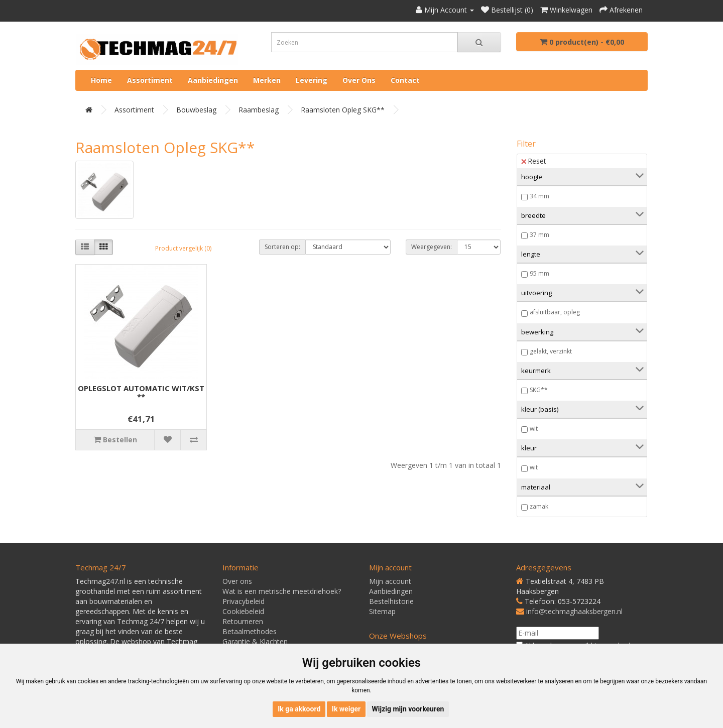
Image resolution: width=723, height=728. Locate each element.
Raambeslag (259, 110)
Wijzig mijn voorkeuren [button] (408, 709)
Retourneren (243, 621)
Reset (534, 161)
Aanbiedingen (213, 80)
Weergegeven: (432, 247)
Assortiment (150, 80)
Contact (405, 80)
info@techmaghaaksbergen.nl (574, 611)
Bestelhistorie (391, 601)
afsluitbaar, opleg (555, 312)
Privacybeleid (244, 601)
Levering (312, 80)
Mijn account (390, 581)
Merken (267, 80)
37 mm (539, 235)
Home (101, 80)
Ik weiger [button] (346, 709)
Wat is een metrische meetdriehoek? (282, 591)
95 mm (539, 273)
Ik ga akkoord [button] (299, 709)
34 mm (539, 196)
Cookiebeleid (243, 611)
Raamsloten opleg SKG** (343, 110)
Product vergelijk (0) (183, 248)
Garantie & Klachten (255, 641)
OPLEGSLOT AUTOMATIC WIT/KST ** (141, 392)
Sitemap (382, 611)
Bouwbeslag (196, 110)
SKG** (539, 390)
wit (534, 429)
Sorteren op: (282, 247)
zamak (539, 506)
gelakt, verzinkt (551, 351)
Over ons (359, 80)
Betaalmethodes (250, 631)
